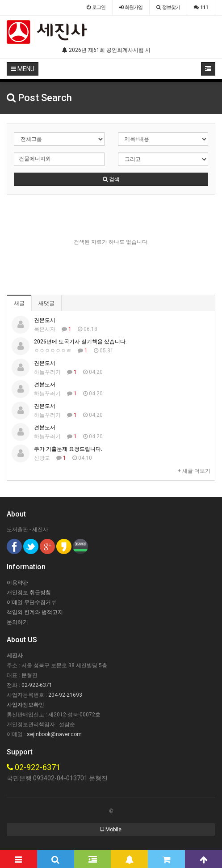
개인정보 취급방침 (29, 593)
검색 (111, 179)
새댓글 (46, 303)
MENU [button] (23, 69)
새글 (19, 303)
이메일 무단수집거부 (31, 602)
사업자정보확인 (25, 705)
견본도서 (45, 320)
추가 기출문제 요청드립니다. (68, 449)
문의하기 (17, 622)
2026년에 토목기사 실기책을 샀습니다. (80, 342)
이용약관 (17, 583)
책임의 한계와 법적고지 (35, 612)
